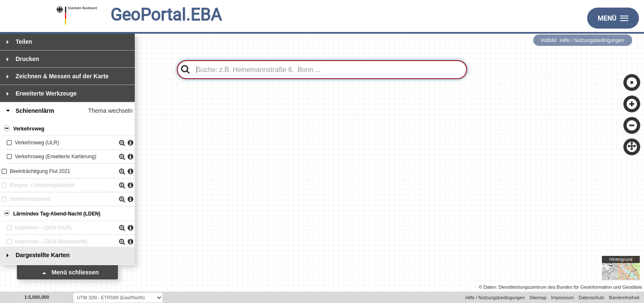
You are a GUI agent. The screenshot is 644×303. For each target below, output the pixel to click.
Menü (613, 18)
